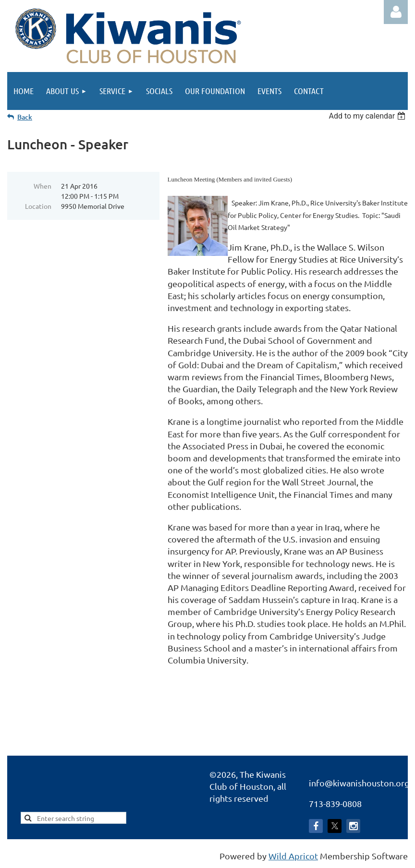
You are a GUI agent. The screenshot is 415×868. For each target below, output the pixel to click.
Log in (396, 12)
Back (25, 117)
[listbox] (368, 116)
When (43, 186)
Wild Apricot (293, 856)
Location (38, 206)
